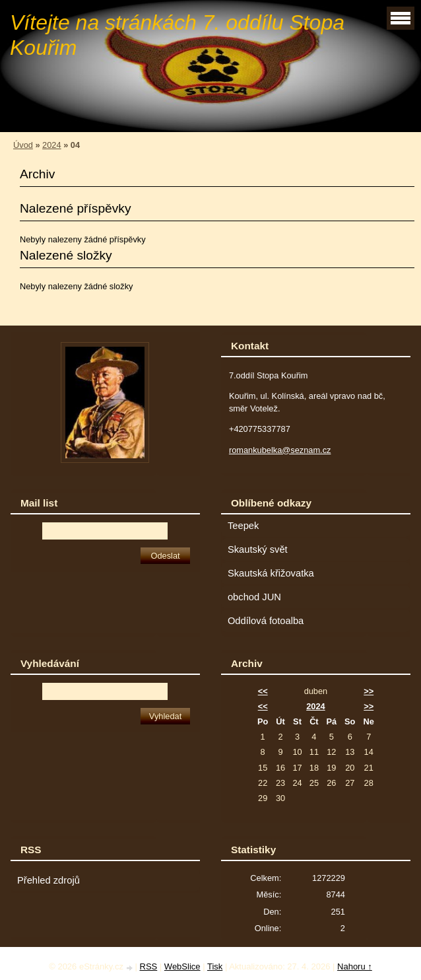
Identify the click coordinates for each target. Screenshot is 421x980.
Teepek (243, 526)
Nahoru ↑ (355, 966)
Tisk (215, 966)
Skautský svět (258, 549)
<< (263, 691)
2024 (51, 145)
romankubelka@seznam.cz (280, 450)
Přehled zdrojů (49, 880)
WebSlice (182, 966)
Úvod (23, 145)
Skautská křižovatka (271, 573)
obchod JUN (254, 597)
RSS (149, 966)
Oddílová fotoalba (266, 621)
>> (369, 691)
